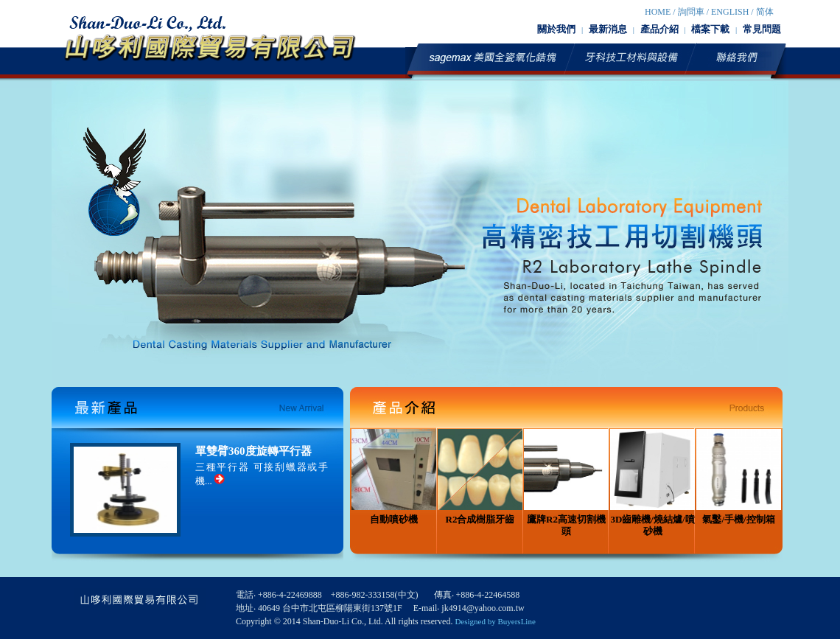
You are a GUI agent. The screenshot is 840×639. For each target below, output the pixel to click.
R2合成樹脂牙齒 (480, 477)
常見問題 (762, 29)
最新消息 (608, 29)
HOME (658, 12)
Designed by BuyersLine (495, 621)
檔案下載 (710, 29)
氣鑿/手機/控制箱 (739, 477)
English (730, 12)
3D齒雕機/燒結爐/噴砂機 (652, 483)
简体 (765, 12)
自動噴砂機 (394, 477)
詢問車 (691, 12)
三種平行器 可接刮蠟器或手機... (262, 474)
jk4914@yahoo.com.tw (483, 608)
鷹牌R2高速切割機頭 (566, 483)
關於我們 (556, 29)
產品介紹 (659, 29)
